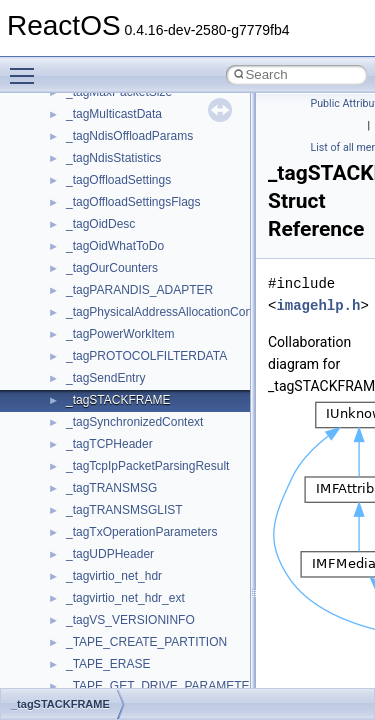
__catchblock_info (114, 518)
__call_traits (98, 496)
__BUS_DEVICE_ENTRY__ (141, 430)
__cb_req (91, 540)
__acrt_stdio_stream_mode (138, 122)
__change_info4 (108, 562)
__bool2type (98, 320)
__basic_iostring (109, 254)
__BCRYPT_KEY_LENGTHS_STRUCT (171, 276)
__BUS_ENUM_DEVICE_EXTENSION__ (176, 452)
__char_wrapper (109, 606)
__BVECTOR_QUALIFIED (136, 474)
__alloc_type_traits (116, 166)
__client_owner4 (109, 628)
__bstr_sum (97, 386)
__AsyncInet (99, 188)
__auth (84, 232)
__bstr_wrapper (107, 408)
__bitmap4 (94, 298)
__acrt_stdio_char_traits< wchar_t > (161, 100)
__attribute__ (101, 210)
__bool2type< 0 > (112, 342)
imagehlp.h (318, 305)
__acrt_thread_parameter (133, 144)
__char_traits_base (117, 584)
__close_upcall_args (120, 650)
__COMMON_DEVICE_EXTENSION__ (171, 672)
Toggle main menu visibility (27, 67)
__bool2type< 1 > (112, 364)
